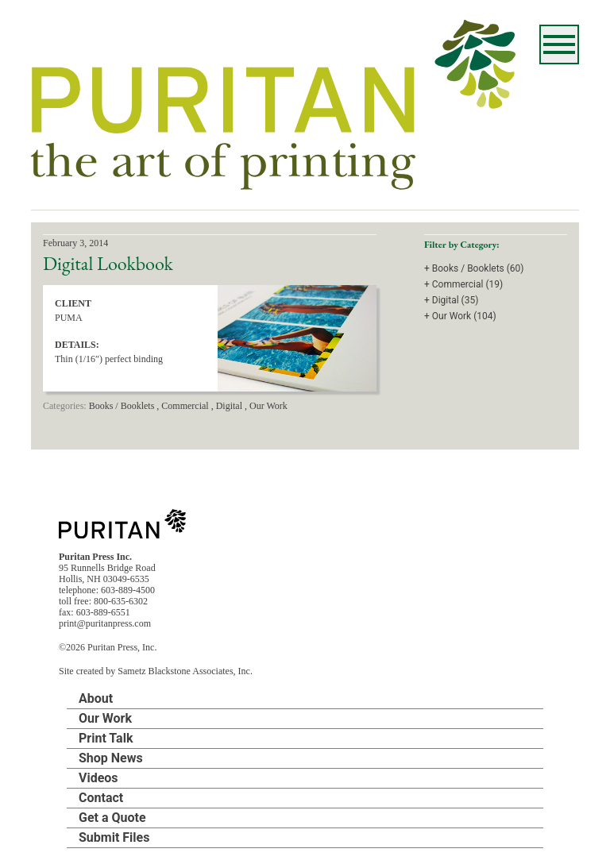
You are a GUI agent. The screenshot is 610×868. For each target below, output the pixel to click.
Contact (101, 798)
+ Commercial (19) (463, 284)
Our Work (105, 718)
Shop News (111, 758)
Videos (98, 778)
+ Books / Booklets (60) (474, 268)
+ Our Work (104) (460, 316)
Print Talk (106, 738)
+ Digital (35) (451, 300)
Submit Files (114, 837)
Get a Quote (112, 818)
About (96, 698)
